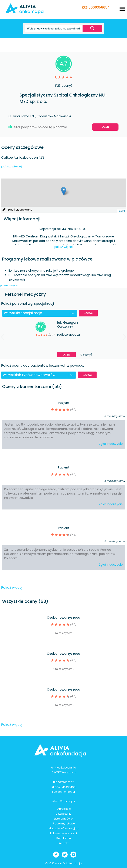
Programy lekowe (64, 823)
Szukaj (88, 313)
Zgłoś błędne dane (20, 210)
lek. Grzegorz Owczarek (68, 324)
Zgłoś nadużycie (111, 444)
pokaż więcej (11, 166)
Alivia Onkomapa (64, 801)
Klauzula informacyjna (64, 828)
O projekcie (64, 809)
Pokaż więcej (12, 588)
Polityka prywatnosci (63, 833)
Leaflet (121, 211)
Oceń (105, 127)
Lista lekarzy (63, 814)
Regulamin (64, 838)
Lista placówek (64, 819)
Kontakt (64, 843)
